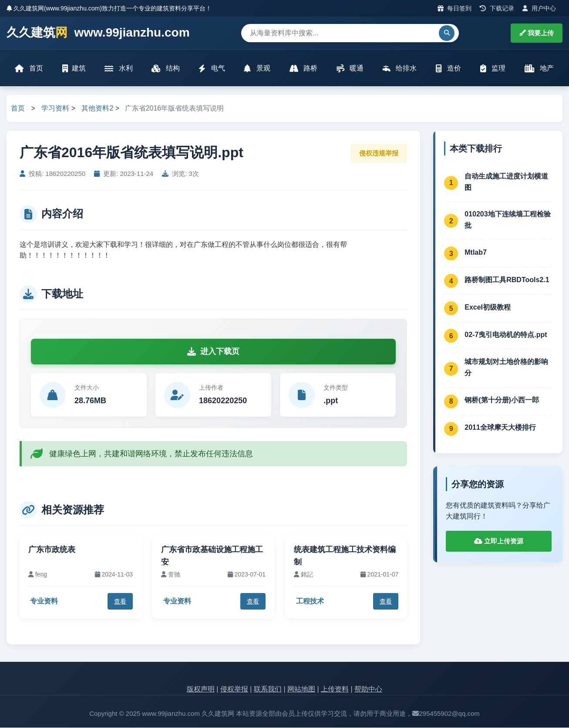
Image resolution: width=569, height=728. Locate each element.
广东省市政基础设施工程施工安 (212, 557)
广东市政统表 (52, 550)
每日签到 (455, 8)
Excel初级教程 (488, 308)
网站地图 (301, 690)
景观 (257, 69)
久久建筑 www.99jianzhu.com (98, 33)
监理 (493, 69)
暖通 (350, 69)
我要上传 (537, 33)
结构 (166, 69)
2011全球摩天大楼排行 (500, 428)
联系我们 (268, 690)
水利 (119, 69)
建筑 (74, 69)
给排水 (400, 69)
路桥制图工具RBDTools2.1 (507, 280)
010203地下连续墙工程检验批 (507, 221)
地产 (539, 69)
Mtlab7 (476, 253)
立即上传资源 (499, 541)
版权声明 (201, 690)
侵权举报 (234, 690)
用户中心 (539, 8)
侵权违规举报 (379, 153)
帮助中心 (368, 690)
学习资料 (55, 109)
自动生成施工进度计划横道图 (506, 182)
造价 (448, 69)
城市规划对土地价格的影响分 (506, 368)
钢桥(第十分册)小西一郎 (502, 401)
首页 (29, 69)
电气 (212, 69)
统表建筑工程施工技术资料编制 (345, 557)
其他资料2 (97, 109)
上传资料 (335, 690)
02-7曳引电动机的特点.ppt (506, 335)
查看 (120, 602)
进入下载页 (213, 352)
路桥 (303, 69)
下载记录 (497, 8)
